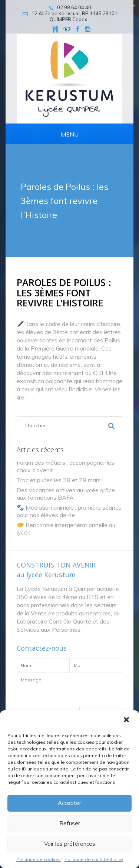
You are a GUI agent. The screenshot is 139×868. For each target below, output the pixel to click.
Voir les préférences (70, 844)
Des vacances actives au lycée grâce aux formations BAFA (66, 494)
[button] (127, 720)
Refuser (70, 823)
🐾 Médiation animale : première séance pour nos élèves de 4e (69, 511)
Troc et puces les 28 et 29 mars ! (60, 480)
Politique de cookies (39, 859)
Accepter (69, 803)
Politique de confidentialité (94, 859)
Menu (70, 134)
